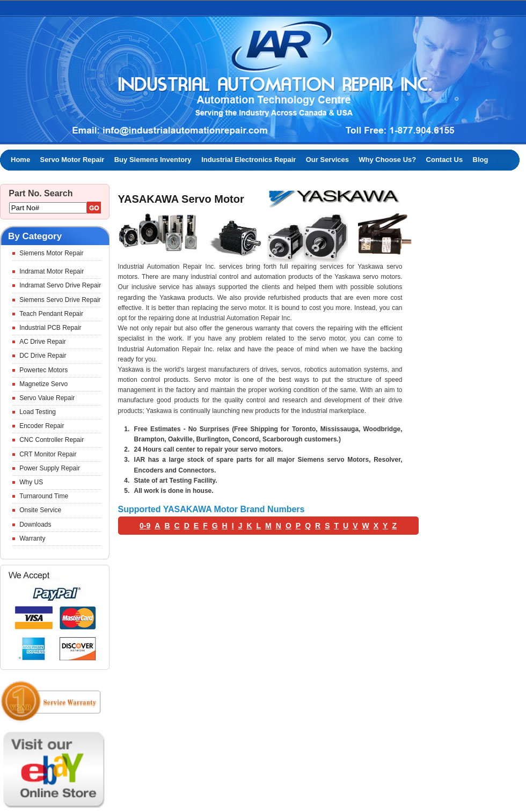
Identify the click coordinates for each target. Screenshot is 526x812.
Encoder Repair (42, 426)
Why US (31, 482)
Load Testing (38, 412)
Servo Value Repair (47, 398)
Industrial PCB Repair (50, 328)
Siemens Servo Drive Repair (60, 300)
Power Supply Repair (50, 468)
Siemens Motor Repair (51, 253)
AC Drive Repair (43, 342)
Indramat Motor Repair (52, 271)
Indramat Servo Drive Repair (60, 285)
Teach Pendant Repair (51, 314)
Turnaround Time (44, 496)
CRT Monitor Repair (48, 454)
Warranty (32, 538)
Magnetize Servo (43, 384)
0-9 (145, 526)
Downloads (35, 525)
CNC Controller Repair (52, 440)
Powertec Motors (43, 370)
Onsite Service (40, 510)
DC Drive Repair (43, 356)
